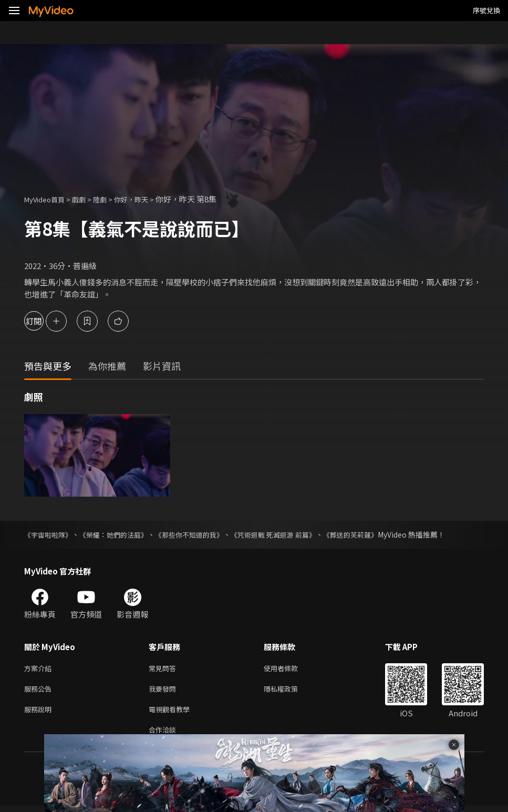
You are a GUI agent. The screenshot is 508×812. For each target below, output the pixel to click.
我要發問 (164, 691)
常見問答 (164, 669)
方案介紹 (40, 669)
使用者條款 (290, 669)
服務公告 (40, 691)
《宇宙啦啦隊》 (50, 535)
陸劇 (110, 199)
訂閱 (45, 321)
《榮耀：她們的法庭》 (120, 535)
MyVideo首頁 (48, 199)
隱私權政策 (290, 691)
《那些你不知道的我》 (201, 535)
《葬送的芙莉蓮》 (373, 535)
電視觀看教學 (172, 713)
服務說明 (40, 713)
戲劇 (87, 199)
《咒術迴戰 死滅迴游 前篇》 (291, 535)
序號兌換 (486, 10)
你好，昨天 (145, 199)
